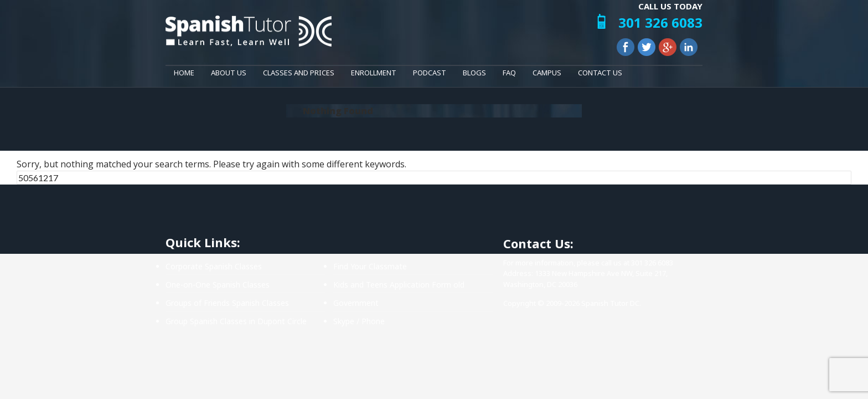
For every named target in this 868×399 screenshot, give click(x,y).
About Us (229, 73)
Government (356, 303)
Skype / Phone (359, 321)
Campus (547, 73)
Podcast (430, 73)
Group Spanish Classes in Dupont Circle (236, 321)
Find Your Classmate (370, 266)
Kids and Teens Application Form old (399, 285)
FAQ (509, 73)
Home (184, 73)
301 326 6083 (660, 22)
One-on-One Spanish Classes (218, 285)
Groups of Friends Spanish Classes (227, 303)
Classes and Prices (299, 73)
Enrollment (374, 73)
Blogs (474, 73)
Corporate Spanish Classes (214, 266)
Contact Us (600, 73)
